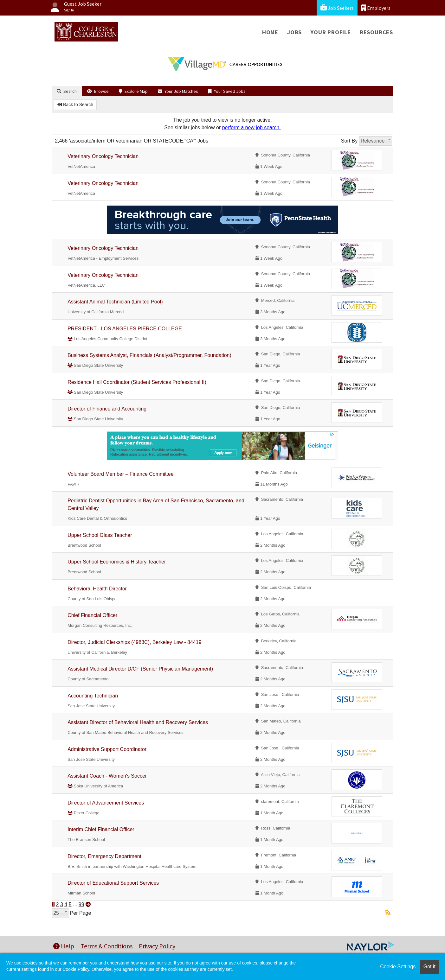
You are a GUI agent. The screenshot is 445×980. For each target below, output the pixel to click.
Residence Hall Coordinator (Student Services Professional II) (137, 382)
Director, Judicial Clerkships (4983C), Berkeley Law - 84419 (134, 642)
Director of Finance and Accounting (107, 409)
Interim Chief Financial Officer (101, 829)
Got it (429, 967)
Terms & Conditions (106, 946)
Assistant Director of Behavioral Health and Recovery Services (138, 722)
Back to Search (75, 105)
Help (64, 946)
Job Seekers (337, 8)
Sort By (349, 141)
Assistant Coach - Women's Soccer (107, 776)
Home (270, 32)
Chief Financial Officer (92, 615)
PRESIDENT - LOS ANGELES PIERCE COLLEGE (125, 329)
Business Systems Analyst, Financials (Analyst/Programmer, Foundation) (149, 355)
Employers (376, 8)
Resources (376, 32)
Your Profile (331, 32)
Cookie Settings (398, 967)
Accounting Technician (93, 696)
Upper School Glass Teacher (100, 535)
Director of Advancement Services (106, 803)
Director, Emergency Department (104, 856)
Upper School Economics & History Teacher (117, 562)
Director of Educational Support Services (113, 883)
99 (81, 904)
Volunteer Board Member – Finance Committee (120, 474)
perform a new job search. (252, 127)
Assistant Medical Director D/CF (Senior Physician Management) (140, 669)
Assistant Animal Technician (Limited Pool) (115, 302)
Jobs (294, 32)
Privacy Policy (157, 946)
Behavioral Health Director (97, 589)
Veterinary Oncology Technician (103, 156)
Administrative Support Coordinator (107, 749)
